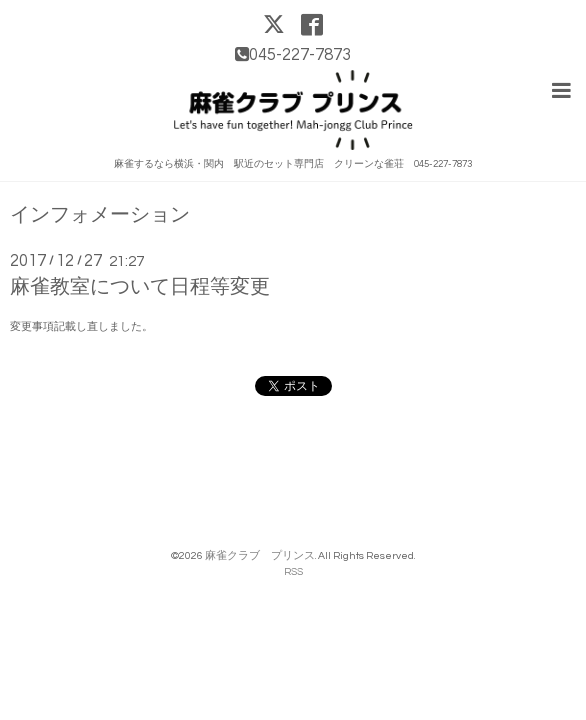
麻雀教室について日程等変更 (140, 285)
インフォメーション (100, 213)
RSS (293, 569)
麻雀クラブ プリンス (260, 553)
